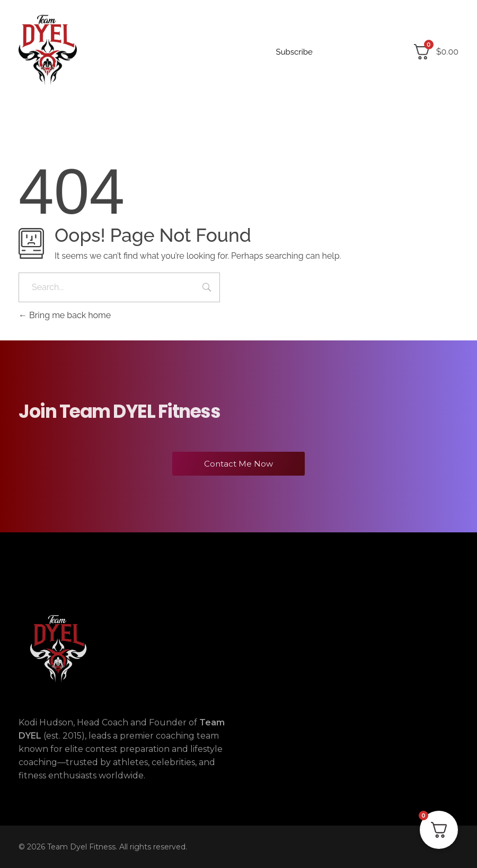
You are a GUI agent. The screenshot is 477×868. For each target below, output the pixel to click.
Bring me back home (65, 315)
